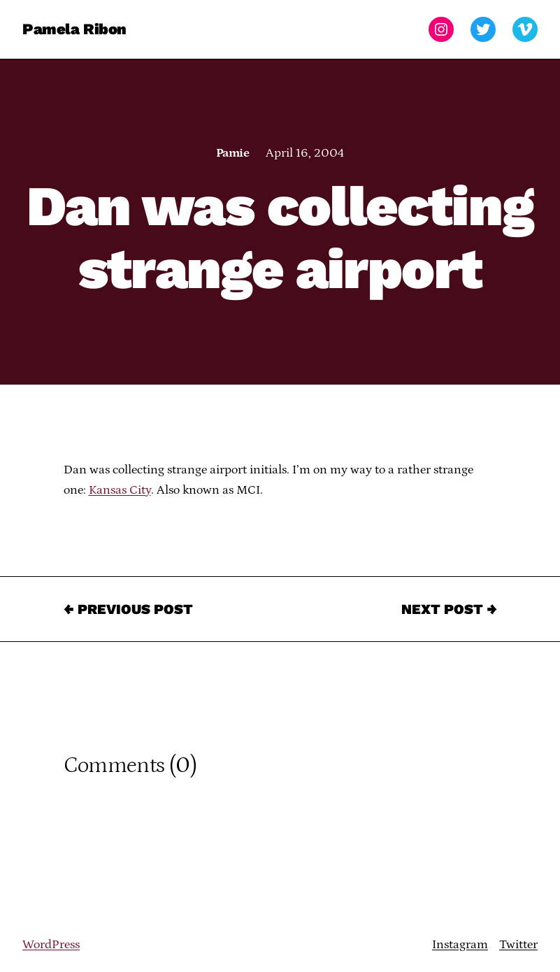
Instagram (460, 945)
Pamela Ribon (74, 29)
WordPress (51, 945)
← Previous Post (128, 609)
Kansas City (120, 490)
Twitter (518, 945)
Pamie (232, 153)
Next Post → (449, 609)
